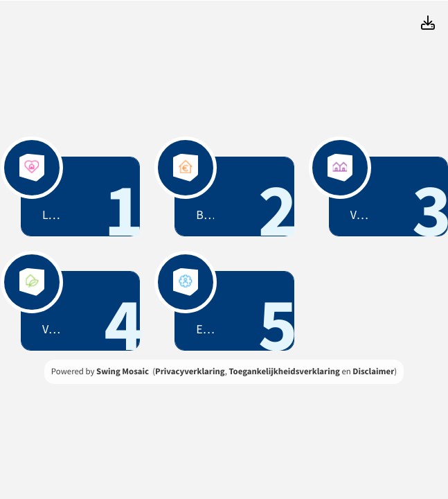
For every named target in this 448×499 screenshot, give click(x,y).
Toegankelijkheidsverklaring (284, 371)
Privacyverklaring (190, 371)
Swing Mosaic (123, 371)
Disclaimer (373, 371)
